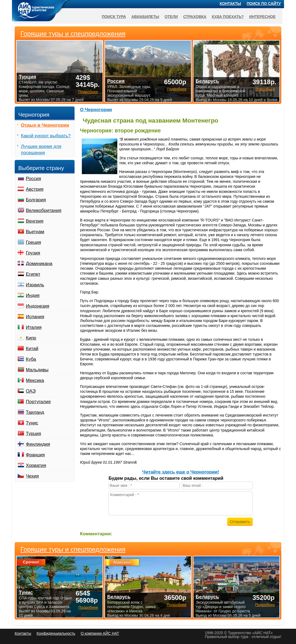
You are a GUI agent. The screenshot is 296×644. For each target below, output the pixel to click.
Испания (35, 317)
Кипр (31, 338)
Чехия (32, 476)
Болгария (36, 200)
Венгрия (35, 221)
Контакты (230, 4)
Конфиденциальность (56, 633)
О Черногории (96, 110)
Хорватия (36, 465)
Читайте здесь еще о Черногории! (181, 472)
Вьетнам (35, 232)
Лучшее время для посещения (41, 150)
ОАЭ (31, 391)
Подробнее (88, 607)
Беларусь (119, 597)
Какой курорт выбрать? (46, 136)
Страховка (195, 17)
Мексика (35, 380)
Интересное (262, 17)
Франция (35, 455)
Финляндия (38, 444)
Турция (33, 434)
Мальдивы (37, 370)
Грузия (33, 253)
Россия (33, 179)
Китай (32, 349)
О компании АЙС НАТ (100, 633)
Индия (33, 295)
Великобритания (44, 210)
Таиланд (35, 412)
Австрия (35, 189)
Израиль (35, 285)
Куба (31, 359)
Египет (33, 274)
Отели (171, 17)
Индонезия (38, 306)
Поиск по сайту (264, 4)
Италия (34, 327)
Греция (33, 242)
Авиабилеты (145, 17)
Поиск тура (114, 17)
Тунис (32, 423)
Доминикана (39, 264)
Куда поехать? (228, 17)
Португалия (38, 402)
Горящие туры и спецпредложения (73, 549)
